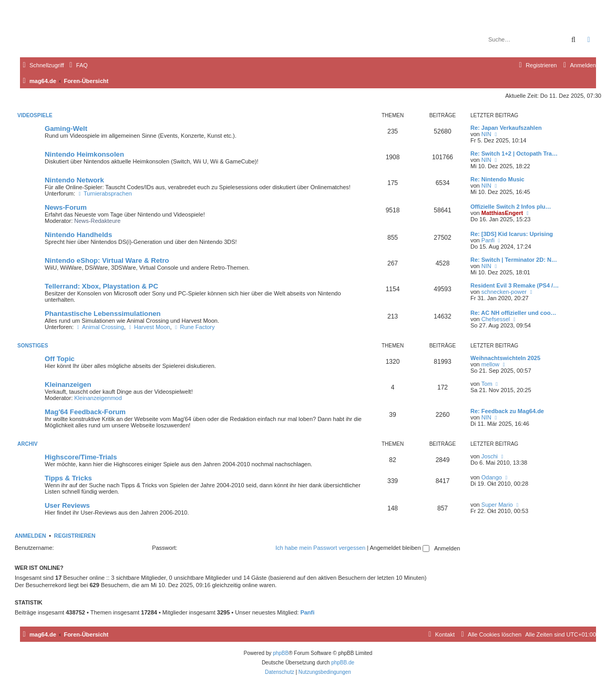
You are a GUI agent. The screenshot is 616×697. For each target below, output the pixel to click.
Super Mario (497, 505)
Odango (492, 477)
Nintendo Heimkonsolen (84, 154)
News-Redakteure (97, 221)
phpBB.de (343, 663)
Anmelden (30, 536)
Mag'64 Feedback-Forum (85, 412)
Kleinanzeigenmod (98, 398)
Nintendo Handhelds (78, 235)
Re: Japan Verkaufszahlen (506, 128)
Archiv (27, 444)
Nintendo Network (74, 180)
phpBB (281, 653)
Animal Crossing (100, 327)
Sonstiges (33, 346)
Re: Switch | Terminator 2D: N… (514, 260)
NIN (486, 134)
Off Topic (60, 359)
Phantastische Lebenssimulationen (103, 314)
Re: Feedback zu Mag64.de (507, 411)
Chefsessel (496, 319)
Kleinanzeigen (68, 385)
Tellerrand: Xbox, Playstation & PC (101, 286)
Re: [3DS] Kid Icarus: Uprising (512, 234)
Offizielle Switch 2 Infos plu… (511, 207)
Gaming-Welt (66, 129)
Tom (487, 384)
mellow (490, 364)
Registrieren (75, 536)
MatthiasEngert (502, 213)
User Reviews (67, 505)
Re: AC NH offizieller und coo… (513, 313)
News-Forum (66, 207)
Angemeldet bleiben (400, 548)
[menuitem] (77, 65)
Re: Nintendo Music (497, 179)
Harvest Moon (148, 327)
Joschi (490, 456)
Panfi (488, 240)
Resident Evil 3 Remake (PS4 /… (515, 285)
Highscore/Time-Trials (81, 457)
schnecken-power (504, 292)
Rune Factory (194, 327)
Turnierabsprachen (104, 193)
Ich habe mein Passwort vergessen (320, 548)
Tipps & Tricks (68, 478)
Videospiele (35, 115)
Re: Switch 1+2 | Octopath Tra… (514, 153)
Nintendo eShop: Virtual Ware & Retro (107, 260)
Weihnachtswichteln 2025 (505, 358)
